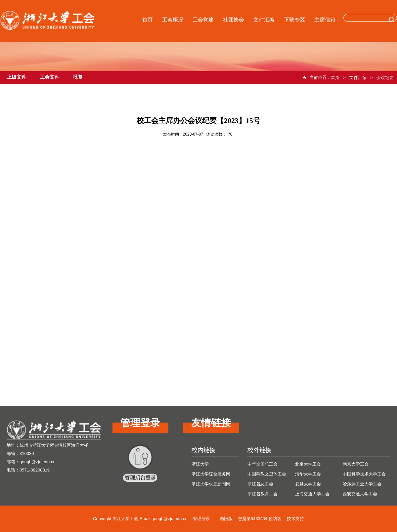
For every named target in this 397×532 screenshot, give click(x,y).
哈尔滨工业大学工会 (362, 484)
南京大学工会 (356, 464)
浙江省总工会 (260, 484)
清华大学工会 (308, 474)
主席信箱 (325, 20)
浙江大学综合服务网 (211, 474)
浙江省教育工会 (263, 494)
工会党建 (203, 20)
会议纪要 (385, 78)
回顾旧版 (224, 519)
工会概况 (173, 20)
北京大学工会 (308, 464)
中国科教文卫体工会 (267, 474)
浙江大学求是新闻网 (211, 484)
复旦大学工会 (308, 484)
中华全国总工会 (263, 464)
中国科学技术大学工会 (364, 474)
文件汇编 (264, 20)
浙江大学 (200, 464)
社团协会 (234, 20)
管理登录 (201, 519)
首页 (148, 20)
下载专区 (294, 20)
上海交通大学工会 (312, 494)
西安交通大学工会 (360, 494)
